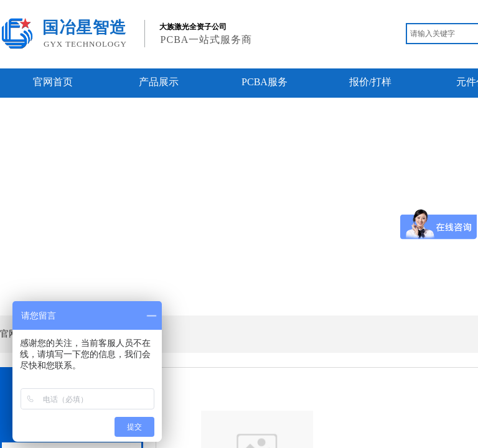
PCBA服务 (265, 82)
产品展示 (159, 82)
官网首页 (53, 82)
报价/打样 (370, 82)
